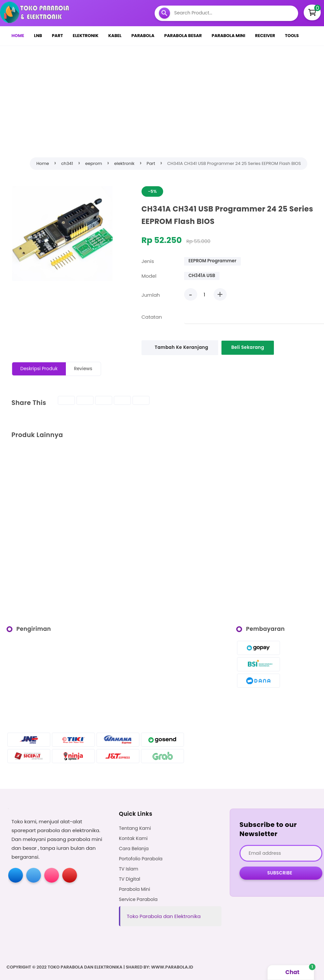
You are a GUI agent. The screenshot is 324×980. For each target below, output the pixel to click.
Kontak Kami (133, 839)
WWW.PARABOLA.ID (172, 967)
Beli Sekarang (248, 347)
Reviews (83, 369)
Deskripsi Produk (39, 369)
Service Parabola (138, 900)
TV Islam (129, 869)
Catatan (152, 317)
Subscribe (280, 873)
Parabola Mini (134, 889)
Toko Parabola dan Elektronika (164, 916)
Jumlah (151, 295)
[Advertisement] (167, 100)
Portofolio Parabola (141, 859)
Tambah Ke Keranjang (182, 347)
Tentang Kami (135, 828)
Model (149, 276)
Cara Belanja (134, 849)
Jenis (148, 261)
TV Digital (130, 879)
